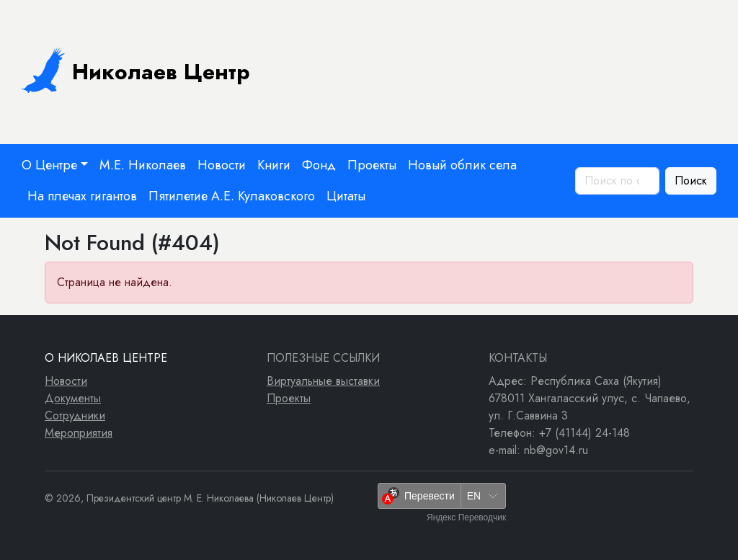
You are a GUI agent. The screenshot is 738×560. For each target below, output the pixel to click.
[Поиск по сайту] (617, 181)
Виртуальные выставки (323, 381)
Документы (73, 398)
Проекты (372, 165)
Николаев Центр (136, 70)
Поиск (691, 181)
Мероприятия (79, 433)
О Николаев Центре (106, 358)
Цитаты (346, 196)
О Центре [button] (49, 165)
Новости (222, 165)
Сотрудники (75, 415)
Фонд (319, 165)
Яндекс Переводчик (466, 517)
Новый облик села (462, 165)
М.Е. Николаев (143, 165)
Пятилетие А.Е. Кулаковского (232, 196)
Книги (274, 165)
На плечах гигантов (82, 196)
